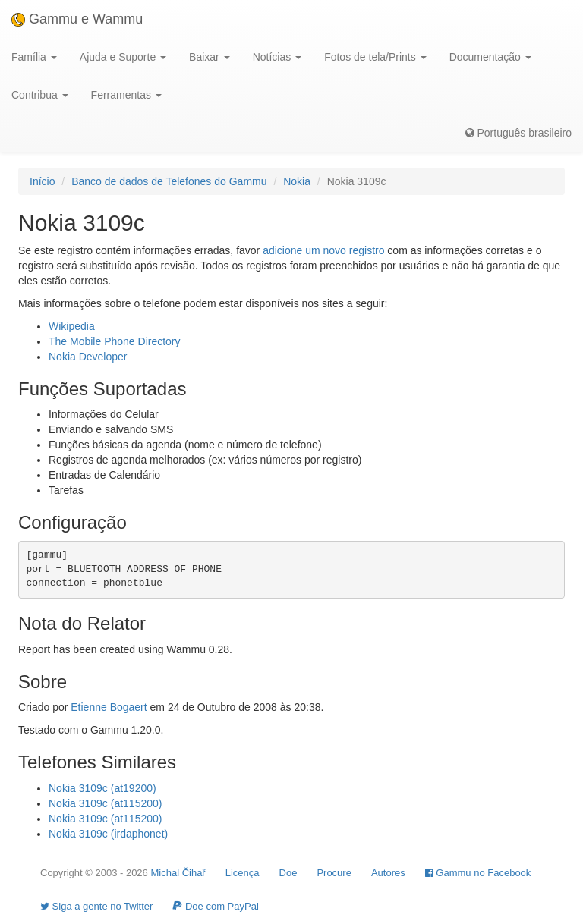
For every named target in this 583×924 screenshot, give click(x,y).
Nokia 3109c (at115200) (105, 803)
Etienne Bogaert (109, 707)
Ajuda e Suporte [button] (123, 57)
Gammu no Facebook (478, 873)
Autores (388, 873)
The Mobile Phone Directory (115, 341)
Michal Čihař (178, 873)
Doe (288, 873)
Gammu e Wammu (77, 19)
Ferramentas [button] (126, 95)
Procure (334, 873)
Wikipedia (72, 326)
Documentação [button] (490, 57)
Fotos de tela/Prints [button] (375, 57)
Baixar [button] (210, 57)
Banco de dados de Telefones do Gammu (169, 181)
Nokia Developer (88, 357)
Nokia (297, 181)
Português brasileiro (518, 133)
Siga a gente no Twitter (96, 906)
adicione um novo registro (323, 250)
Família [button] (34, 57)
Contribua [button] (40, 95)
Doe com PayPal (215, 906)
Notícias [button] (277, 57)
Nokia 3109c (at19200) (102, 788)
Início (42, 181)
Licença (243, 873)
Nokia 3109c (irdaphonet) (108, 834)
